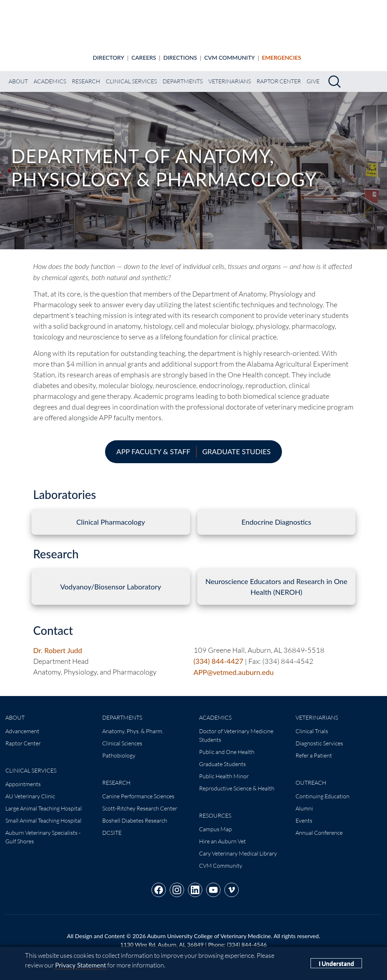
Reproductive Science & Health (237, 782)
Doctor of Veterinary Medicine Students (236, 729)
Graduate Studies (236, 445)
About (18, 75)
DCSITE (112, 827)
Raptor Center (279, 75)
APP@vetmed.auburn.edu (234, 666)
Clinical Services (131, 75)
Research (86, 75)
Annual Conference (319, 827)
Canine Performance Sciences (138, 790)
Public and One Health (227, 746)
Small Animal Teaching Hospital (43, 814)
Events (304, 814)
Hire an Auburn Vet (222, 835)
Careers (144, 51)
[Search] (334, 75)
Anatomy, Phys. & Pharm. (133, 725)
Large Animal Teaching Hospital (44, 802)
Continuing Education (322, 790)
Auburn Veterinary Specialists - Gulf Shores (43, 831)
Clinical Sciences (122, 737)
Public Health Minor (224, 770)
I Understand (336, 963)
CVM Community (229, 51)
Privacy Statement (81, 965)
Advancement (22, 725)
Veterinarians (230, 75)
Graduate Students (222, 758)
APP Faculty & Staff (153, 445)
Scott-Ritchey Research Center (140, 802)
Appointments (23, 778)
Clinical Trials (312, 725)
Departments (183, 75)
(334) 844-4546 (247, 938)
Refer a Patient (314, 749)
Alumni (304, 802)
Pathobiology (119, 749)
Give (313, 75)
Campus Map (215, 823)
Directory (109, 51)
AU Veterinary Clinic (30, 790)
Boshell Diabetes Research (135, 814)
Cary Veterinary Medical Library (238, 847)
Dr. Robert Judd (58, 644)
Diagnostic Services (319, 737)
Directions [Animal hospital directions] (180, 51)
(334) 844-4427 (219, 655)
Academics (50, 75)
